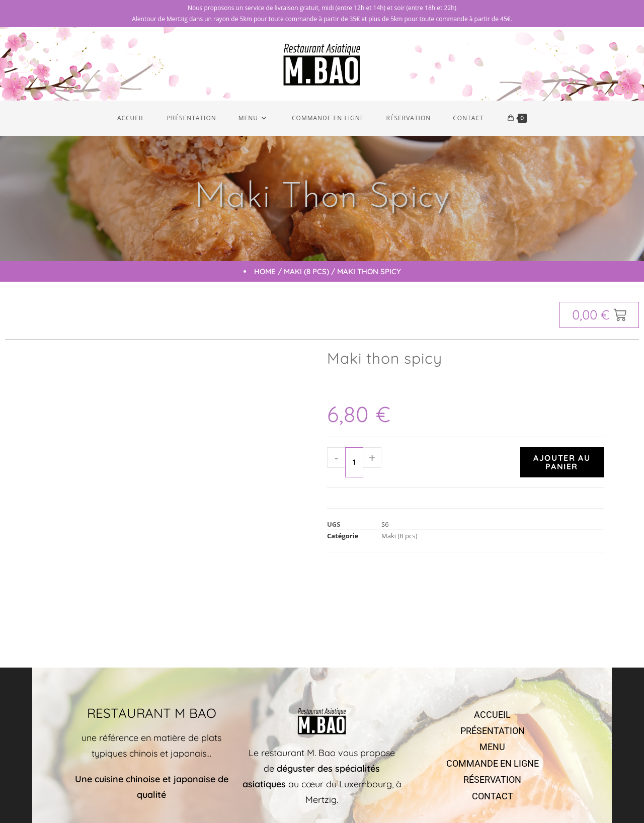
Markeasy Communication (373, 795)
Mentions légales (438, 795)
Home (265, 273)
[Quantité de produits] (354, 464)
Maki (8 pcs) (306, 273)
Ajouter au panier (562, 464)
